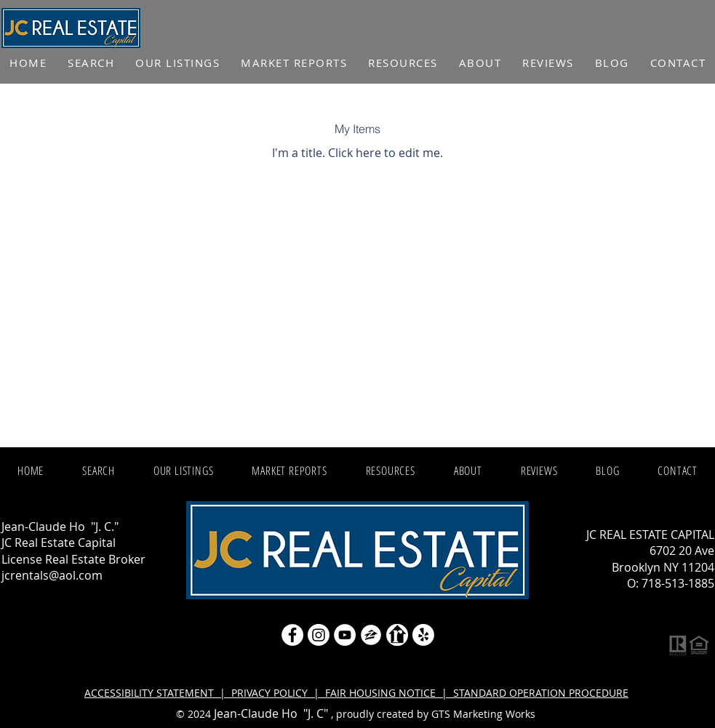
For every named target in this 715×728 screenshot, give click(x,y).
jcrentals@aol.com (52, 575)
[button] (294, 63)
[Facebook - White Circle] (292, 635)
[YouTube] (345, 635)
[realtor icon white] (397, 635)
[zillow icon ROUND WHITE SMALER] (371, 635)
